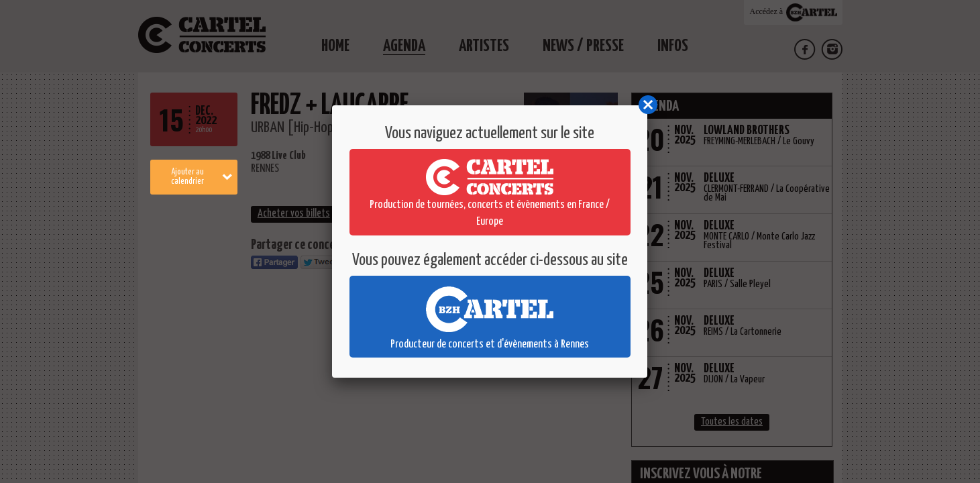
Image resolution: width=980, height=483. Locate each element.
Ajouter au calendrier (202, 177)
